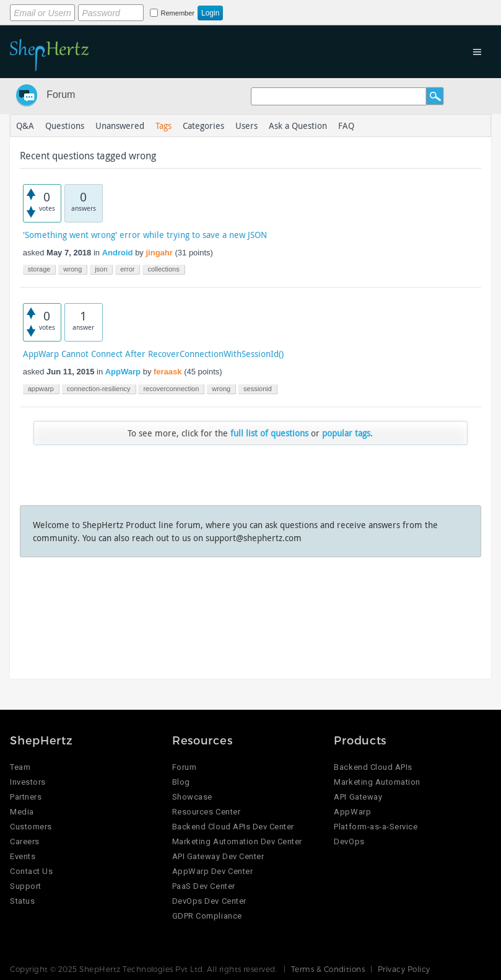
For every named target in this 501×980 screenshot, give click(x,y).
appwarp (41, 389)
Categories (203, 126)
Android (118, 253)
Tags (163, 126)
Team (20, 767)
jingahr (159, 253)
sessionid (258, 389)
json (101, 269)
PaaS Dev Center (204, 886)
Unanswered (120, 126)
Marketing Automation (377, 782)
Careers (25, 841)
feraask (168, 372)
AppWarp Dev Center (212, 871)
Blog (181, 782)
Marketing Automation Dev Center (237, 841)
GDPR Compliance (207, 916)
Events (23, 856)
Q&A (25, 126)
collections (163, 269)
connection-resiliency (99, 389)
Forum (61, 95)
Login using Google (327, 11)
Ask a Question (298, 126)
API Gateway (358, 797)
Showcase (192, 797)
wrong (72, 269)
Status (22, 901)
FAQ (346, 126)
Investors (28, 782)
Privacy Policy (404, 969)
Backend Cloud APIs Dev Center (233, 827)
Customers (31, 827)
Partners (26, 797)
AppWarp (123, 372)
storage (39, 269)
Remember (178, 13)
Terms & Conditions (328, 969)
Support (26, 886)
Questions (65, 126)
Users (246, 126)
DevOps (349, 841)
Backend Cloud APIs (373, 767)
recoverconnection (171, 389)
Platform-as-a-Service (376, 827)
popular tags (346, 433)
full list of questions (269, 433)
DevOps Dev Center (209, 901)
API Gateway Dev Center (218, 856)
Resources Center (206, 812)
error (127, 269)
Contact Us (31, 871)
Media (22, 812)
